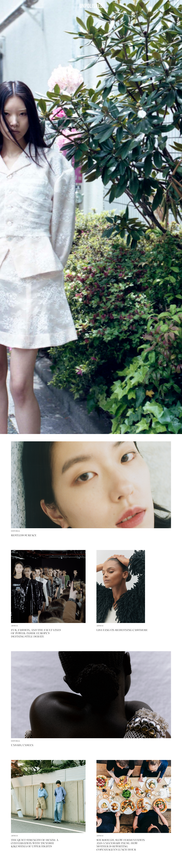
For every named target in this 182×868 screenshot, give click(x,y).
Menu (14, 7)
